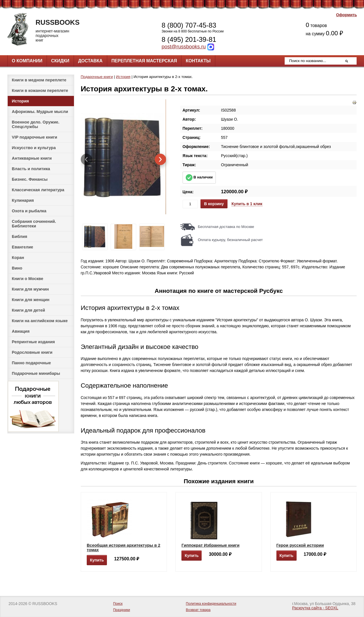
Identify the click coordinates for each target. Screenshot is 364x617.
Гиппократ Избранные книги (210, 545)
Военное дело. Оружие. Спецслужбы (36, 124)
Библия (20, 236)
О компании (27, 61)
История (20, 101)
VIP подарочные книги (35, 137)
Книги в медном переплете (39, 80)
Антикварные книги (32, 158)
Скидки (60, 61)
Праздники (122, 610)
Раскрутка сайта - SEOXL (315, 608)
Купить (97, 560)
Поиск (118, 604)
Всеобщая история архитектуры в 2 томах (123, 548)
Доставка (90, 61)
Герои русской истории (300, 545)
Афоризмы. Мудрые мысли (40, 112)
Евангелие (23, 247)
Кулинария (23, 200)
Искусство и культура (34, 148)
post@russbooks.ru (184, 47)
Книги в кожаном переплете (40, 91)
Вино (17, 268)
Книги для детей (29, 310)
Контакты (198, 61)
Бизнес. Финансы (30, 179)
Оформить (347, 15)
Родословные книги (32, 352)
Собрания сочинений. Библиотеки (34, 224)
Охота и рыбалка (29, 211)
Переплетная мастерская (144, 61)
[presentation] (86, 159)
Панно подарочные (32, 363)
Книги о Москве (28, 279)
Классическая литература (38, 190)
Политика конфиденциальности (211, 604)
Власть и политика (31, 169)
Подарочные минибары (36, 373)
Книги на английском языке (40, 321)
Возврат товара (198, 610)
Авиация (21, 331)
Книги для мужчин (30, 289)
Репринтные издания (33, 342)
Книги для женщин (31, 300)
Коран (18, 258)
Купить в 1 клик (247, 204)
